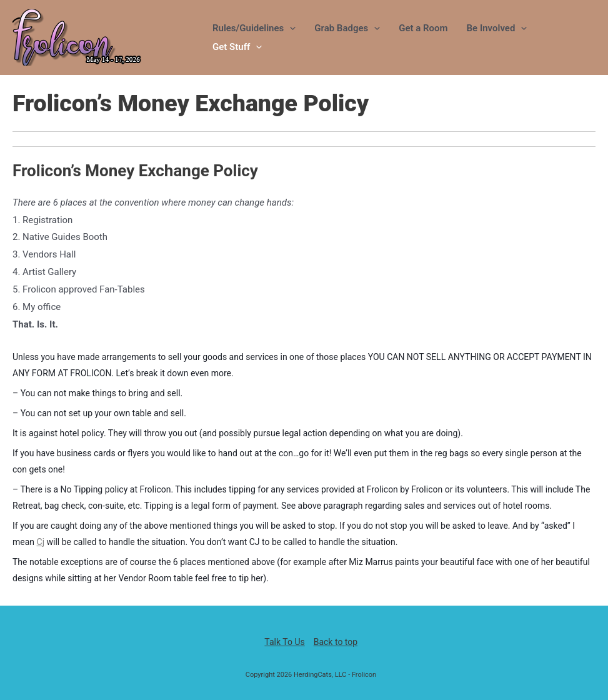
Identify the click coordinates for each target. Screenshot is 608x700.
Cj (41, 542)
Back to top (336, 642)
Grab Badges (347, 28)
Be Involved (497, 28)
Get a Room (423, 28)
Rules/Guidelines (254, 28)
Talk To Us (284, 642)
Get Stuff (237, 47)
